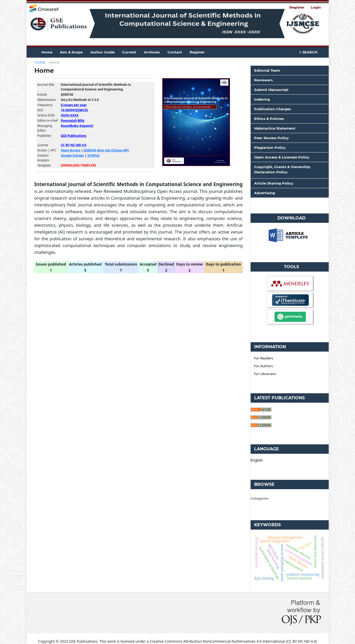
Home (47, 52)
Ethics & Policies (269, 119)
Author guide (102, 52)
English (257, 460)
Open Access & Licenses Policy (282, 157)
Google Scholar (72, 155)
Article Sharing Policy (274, 183)
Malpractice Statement (275, 128)
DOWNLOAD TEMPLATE (78, 165)
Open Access (70, 150)
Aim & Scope (71, 52)
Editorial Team (267, 70)
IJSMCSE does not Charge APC (106, 150)
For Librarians (265, 374)
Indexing (262, 99)
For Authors (264, 366)
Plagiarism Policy (270, 148)
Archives (152, 52)
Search (308, 52)
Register (197, 52)
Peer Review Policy (272, 138)
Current (129, 52)
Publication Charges (273, 109)
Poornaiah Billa (72, 121)
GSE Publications (74, 136)
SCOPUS (94, 155)
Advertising (265, 193)
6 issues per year (74, 105)
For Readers (264, 358)
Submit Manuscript (271, 90)
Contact (175, 52)
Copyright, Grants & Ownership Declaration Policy (282, 169)
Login (316, 7)
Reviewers (263, 80)
